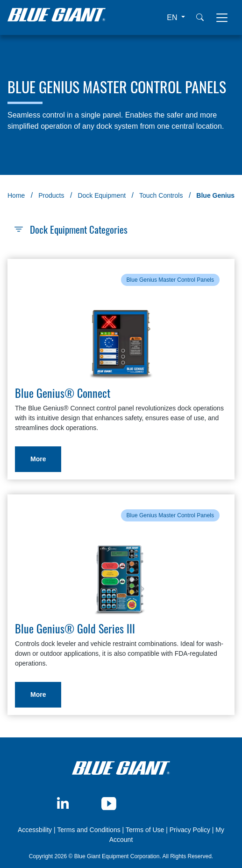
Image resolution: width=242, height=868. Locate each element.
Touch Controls (161, 195)
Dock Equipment (102, 195)
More (38, 459)
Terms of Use (145, 830)
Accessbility (36, 830)
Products (51, 195)
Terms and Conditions (89, 830)
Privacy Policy (190, 830)
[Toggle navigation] (222, 18)
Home (16, 195)
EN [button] (173, 17)
